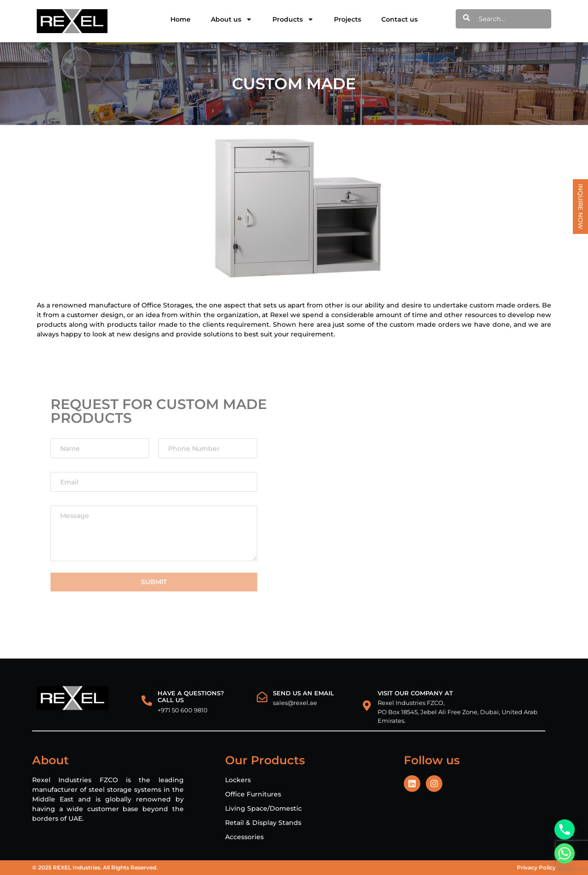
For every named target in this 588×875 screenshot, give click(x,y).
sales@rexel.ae (295, 703)
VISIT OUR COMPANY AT (415, 693)
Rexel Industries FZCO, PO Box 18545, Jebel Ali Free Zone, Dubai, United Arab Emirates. (458, 712)
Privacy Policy (536, 867)
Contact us (399, 19)
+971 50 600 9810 (183, 710)
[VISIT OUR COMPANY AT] (367, 706)
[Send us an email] (262, 697)
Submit (154, 582)
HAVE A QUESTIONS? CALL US (191, 697)
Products (293, 19)
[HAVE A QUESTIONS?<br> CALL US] (147, 701)
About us (232, 19)
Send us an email (303, 693)
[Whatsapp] (565, 853)
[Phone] (565, 830)
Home (181, 19)
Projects (348, 19)
